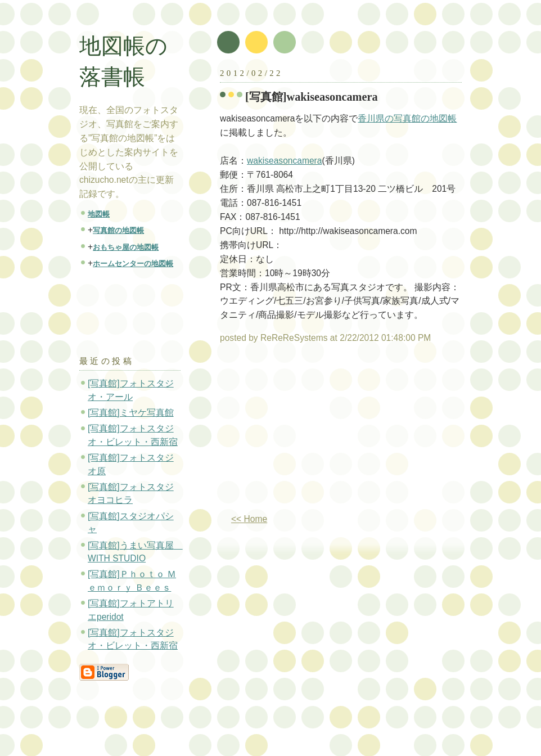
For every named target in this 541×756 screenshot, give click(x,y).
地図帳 (99, 214)
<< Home (249, 519)
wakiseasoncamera (284, 161)
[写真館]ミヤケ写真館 (131, 413)
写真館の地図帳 (118, 230)
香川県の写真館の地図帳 (407, 118)
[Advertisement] (314, 433)
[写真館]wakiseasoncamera (312, 97)
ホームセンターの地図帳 (133, 264)
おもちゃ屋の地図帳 (126, 247)
